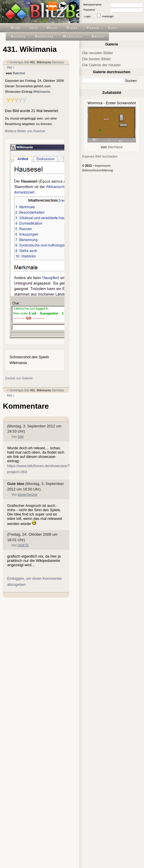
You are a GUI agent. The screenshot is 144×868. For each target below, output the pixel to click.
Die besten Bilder (97, 59)
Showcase (44, 36)
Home (16, 28)
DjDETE (23, 545)
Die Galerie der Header (101, 65)
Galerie (18, 36)
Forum (93, 28)
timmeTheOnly (27, 494)
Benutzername (92, 4)
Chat (113, 28)
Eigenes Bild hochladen (100, 156)
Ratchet (19, 73)
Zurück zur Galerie (19, 378)
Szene (72, 28)
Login (87, 16)
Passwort (89, 10)
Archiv (98, 36)
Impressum (103, 166)
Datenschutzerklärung (98, 170)
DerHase (115, 147)
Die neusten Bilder (98, 53)
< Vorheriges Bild (18, 62)
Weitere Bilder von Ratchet (25, 131)
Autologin (108, 16)
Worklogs (73, 36)
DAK (21, 437)
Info (34, 28)
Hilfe (52, 28)
